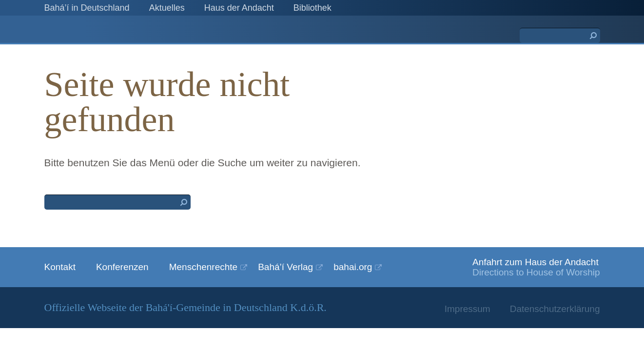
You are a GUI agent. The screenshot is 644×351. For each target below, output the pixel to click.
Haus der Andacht (239, 8)
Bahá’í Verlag (285, 267)
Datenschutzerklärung (555, 309)
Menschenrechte (203, 267)
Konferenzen (122, 267)
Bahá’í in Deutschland (87, 8)
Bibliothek (312, 8)
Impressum (468, 309)
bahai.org (353, 267)
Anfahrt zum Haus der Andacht (536, 262)
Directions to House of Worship (536, 272)
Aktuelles (167, 8)
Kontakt (60, 267)
